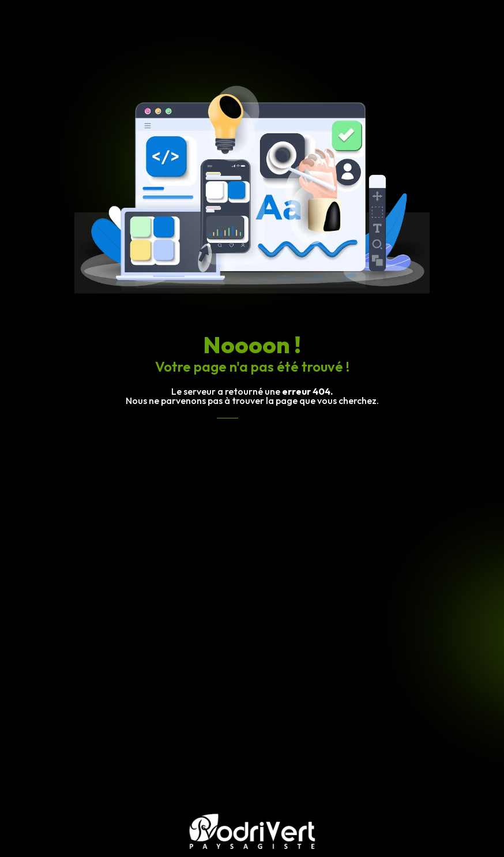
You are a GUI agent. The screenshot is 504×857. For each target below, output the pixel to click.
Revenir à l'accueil (252, 429)
